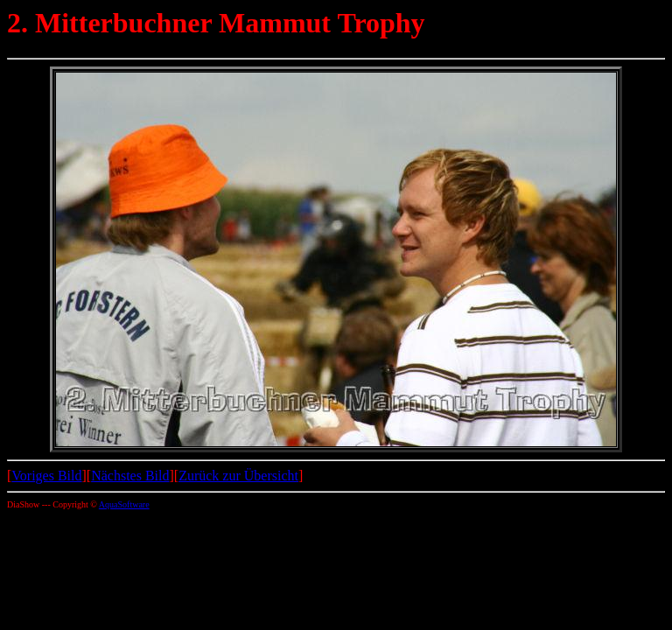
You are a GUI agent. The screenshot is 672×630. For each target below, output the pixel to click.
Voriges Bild (46, 476)
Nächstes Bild (130, 476)
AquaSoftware (124, 504)
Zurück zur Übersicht (238, 476)
